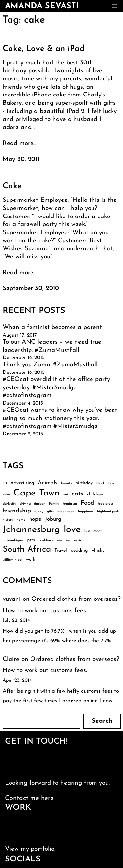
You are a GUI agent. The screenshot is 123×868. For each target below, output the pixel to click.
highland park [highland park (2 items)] (108, 512)
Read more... (20, 143)
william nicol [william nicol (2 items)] (12, 560)
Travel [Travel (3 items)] (61, 551)
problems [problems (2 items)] (46, 540)
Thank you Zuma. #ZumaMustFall (50, 365)
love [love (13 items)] (72, 530)
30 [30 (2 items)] (5, 484)
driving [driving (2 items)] (25, 504)
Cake (12, 186)
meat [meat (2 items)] (98, 531)
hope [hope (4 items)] (35, 519)
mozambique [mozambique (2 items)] (13, 540)
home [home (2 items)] (21, 520)
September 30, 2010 (31, 289)
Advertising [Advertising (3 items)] (22, 483)
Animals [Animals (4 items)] (48, 483)
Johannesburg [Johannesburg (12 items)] (31, 530)
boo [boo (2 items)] (111, 484)
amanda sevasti (42, 6)
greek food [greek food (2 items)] (66, 512)
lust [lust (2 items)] (87, 531)
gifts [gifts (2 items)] (50, 512)
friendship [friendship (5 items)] (17, 511)
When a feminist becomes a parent (52, 328)
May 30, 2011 (21, 159)
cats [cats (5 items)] (78, 494)
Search (102, 721)
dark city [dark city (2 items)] (9, 504)
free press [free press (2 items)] (105, 504)
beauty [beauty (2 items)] (66, 484)
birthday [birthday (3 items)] (84, 483)
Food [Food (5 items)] (87, 503)
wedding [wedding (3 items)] (79, 551)
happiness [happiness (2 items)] (86, 512)
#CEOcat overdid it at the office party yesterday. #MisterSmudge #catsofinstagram (56, 388)
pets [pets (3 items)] (31, 540)
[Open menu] (114, 6)
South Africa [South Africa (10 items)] (27, 550)
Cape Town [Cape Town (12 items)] (37, 493)
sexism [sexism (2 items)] (79, 540)
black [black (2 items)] (101, 484)
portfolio (43, 849)
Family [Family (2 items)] (54, 504)
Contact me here (29, 798)
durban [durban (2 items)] (40, 504)
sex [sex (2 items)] (68, 540)
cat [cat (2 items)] (66, 495)
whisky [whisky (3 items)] (98, 551)
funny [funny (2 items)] (39, 512)
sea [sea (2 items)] (59, 540)
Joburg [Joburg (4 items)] (53, 519)
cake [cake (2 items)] (6, 495)
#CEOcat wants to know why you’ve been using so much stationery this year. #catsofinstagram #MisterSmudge (60, 418)
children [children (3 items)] (95, 494)
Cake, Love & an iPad (44, 49)
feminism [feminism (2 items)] (70, 504)
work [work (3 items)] (31, 559)
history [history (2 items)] (8, 520)
